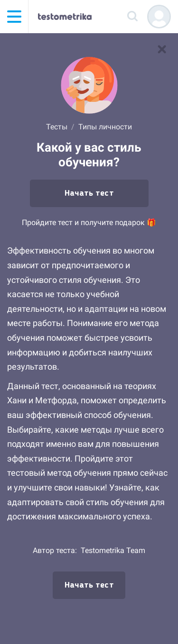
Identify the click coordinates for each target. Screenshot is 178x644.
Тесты (57, 127)
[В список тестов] (162, 49)
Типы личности (105, 127)
